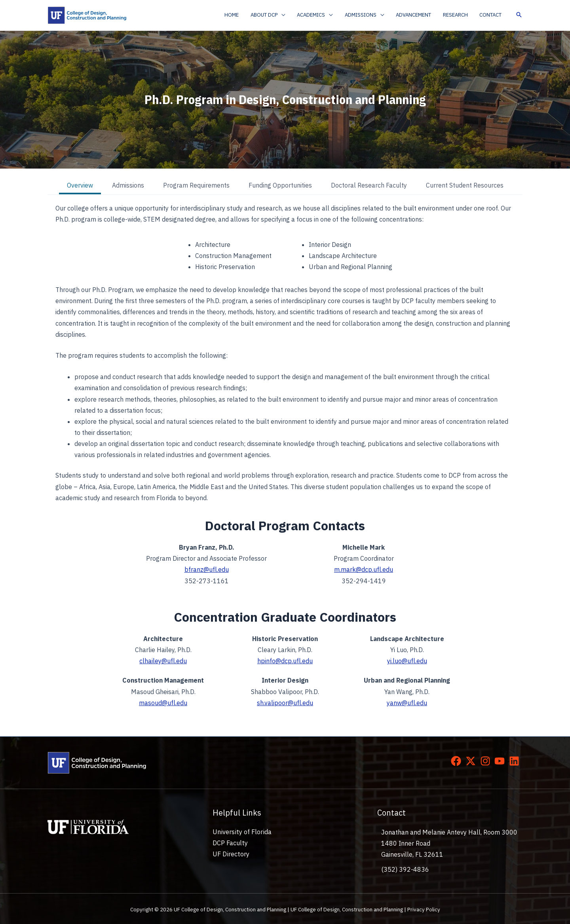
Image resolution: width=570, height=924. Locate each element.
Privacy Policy (424, 909)
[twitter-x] (472, 760)
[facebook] (458, 760)
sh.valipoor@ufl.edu (285, 702)
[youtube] (501, 760)
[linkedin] (516, 760)
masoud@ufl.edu (163, 702)
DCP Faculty (230, 842)
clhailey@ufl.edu (163, 661)
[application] (289, 15)
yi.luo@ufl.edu (407, 661)
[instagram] (487, 760)
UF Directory (231, 854)
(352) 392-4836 (405, 869)
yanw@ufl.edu (407, 702)
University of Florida (241, 831)
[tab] (80, 186)
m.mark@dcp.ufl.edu (364, 570)
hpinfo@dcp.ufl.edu (285, 661)
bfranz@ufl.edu (207, 570)
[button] (275, 15)
